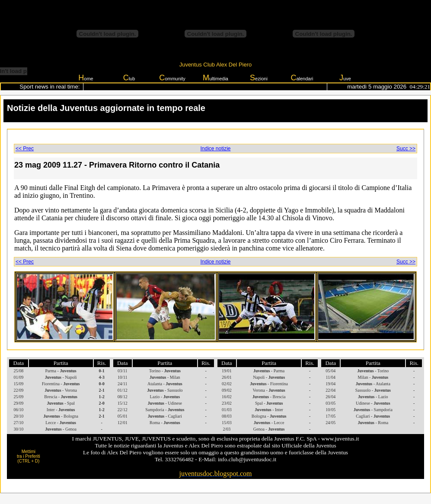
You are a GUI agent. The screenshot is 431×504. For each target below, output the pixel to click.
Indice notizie (215, 149)
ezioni (259, 78)
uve (345, 78)
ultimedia (215, 78)
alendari (302, 78)
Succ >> (406, 149)
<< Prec (25, 149)
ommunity (172, 78)
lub (129, 78)
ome (86, 78)
